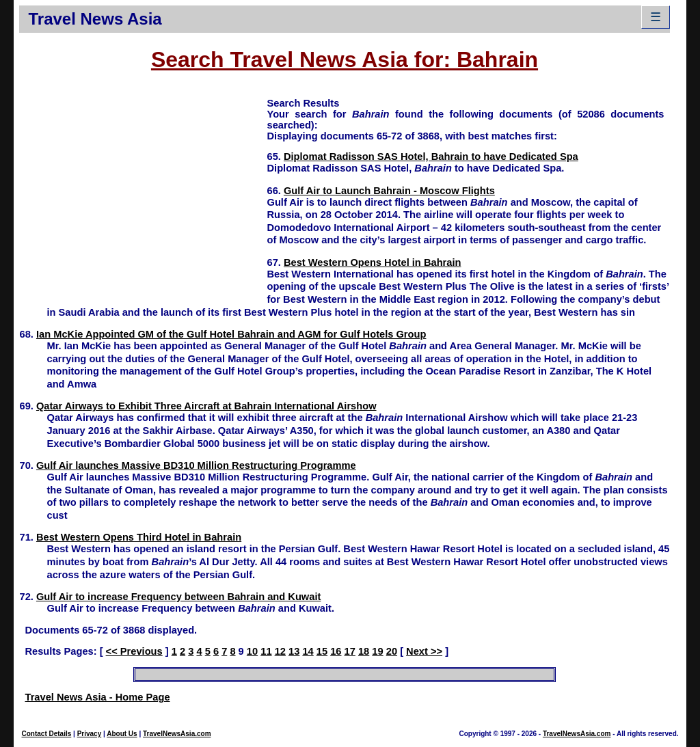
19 (377, 651)
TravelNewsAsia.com (177, 734)
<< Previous (134, 651)
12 (280, 651)
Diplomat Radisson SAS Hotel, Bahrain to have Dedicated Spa (431, 157)
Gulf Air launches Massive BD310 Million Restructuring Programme (196, 465)
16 (336, 651)
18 (364, 651)
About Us (122, 734)
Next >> (424, 651)
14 (308, 651)
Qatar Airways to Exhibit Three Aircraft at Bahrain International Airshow (206, 406)
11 (266, 651)
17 (350, 651)
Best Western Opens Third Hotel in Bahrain (139, 537)
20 (392, 651)
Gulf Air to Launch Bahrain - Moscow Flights (389, 191)
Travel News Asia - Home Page (97, 697)
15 (322, 651)
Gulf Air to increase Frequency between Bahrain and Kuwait (178, 597)
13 (294, 651)
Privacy (90, 734)
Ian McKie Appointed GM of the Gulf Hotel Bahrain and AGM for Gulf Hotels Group (231, 334)
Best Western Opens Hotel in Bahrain (373, 262)
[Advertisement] (143, 192)
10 (252, 651)
